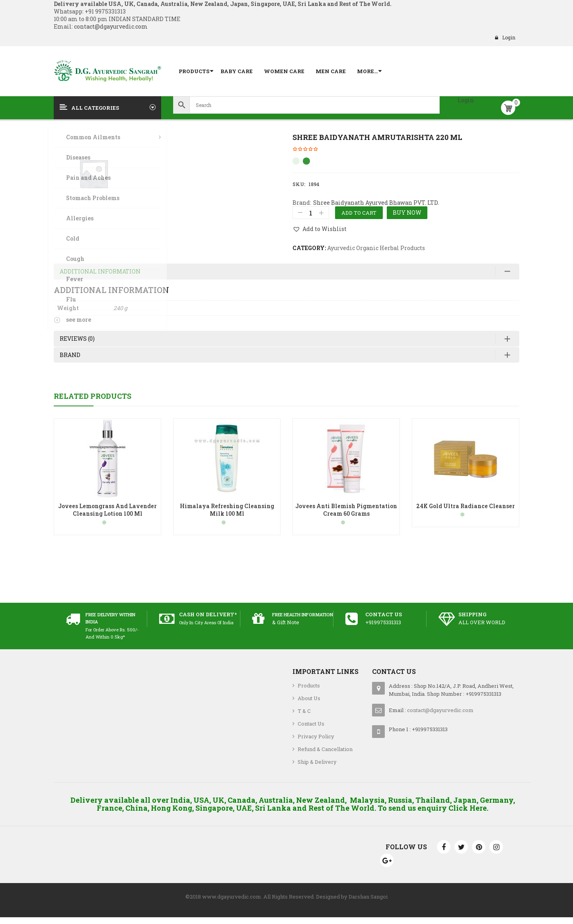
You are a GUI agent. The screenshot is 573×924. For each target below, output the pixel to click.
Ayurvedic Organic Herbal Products (376, 248)
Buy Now (407, 213)
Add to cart (359, 213)
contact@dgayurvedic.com (110, 26)
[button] (320, 229)
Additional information (100, 277)
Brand (70, 360)
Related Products (93, 401)
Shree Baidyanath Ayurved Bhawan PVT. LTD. (376, 203)
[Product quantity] (311, 213)
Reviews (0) (77, 344)
